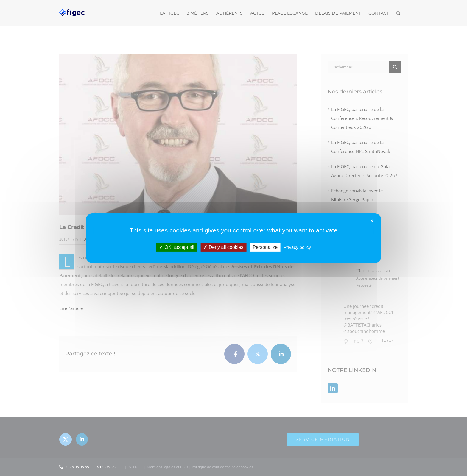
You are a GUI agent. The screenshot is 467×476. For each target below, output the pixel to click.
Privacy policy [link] (297, 247)
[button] (398, 13)
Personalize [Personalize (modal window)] (265, 247)
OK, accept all (177, 247)
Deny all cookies (223, 247)
